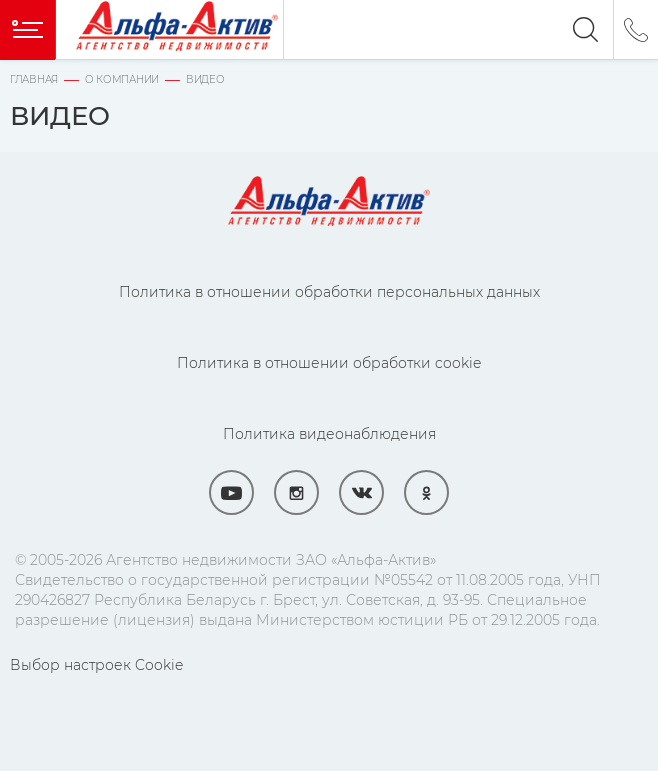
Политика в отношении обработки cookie (329, 363)
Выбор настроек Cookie (96, 665)
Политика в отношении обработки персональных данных (329, 292)
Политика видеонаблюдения (329, 434)
